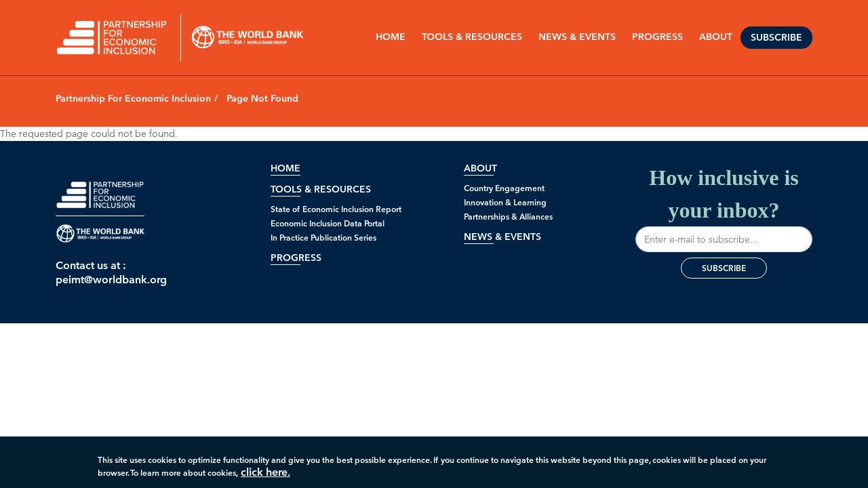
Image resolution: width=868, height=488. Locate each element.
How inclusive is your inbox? (724, 209)
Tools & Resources (472, 37)
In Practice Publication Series (323, 238)
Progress (296, 258)
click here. (265, 475)
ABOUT (716, 37)
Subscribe (776, 38)
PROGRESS (657, 37)
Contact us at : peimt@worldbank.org (100, 272)
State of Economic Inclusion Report (336, 209)
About (480, 168)
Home (391, 37)
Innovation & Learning (505, 202)
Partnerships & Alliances (508, 217)
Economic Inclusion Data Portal (328, 223)
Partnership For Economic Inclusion (133, 99)
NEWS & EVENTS (577, 37)
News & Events (502, 237)
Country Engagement (504, 188)
